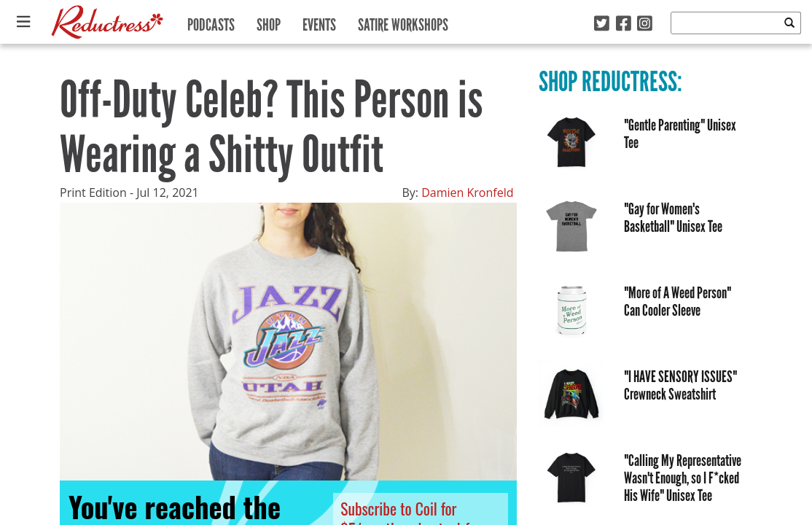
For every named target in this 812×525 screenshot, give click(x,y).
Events (319, 22)
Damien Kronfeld (467, 192)
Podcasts (211, 22)
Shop (269, 22)
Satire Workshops (403, 22)
